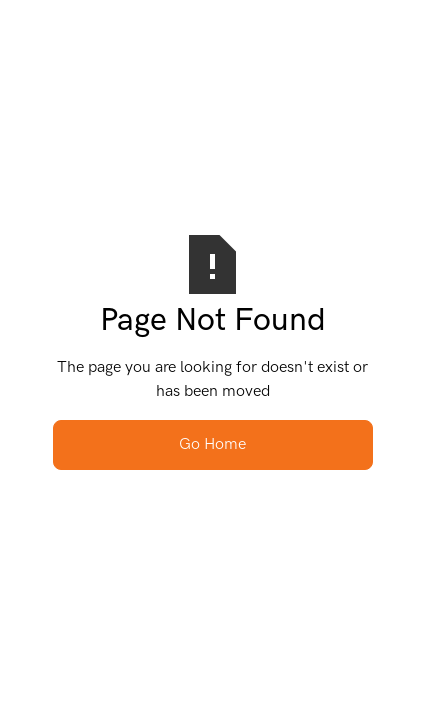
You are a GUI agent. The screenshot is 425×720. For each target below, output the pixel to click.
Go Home (212, 444)
